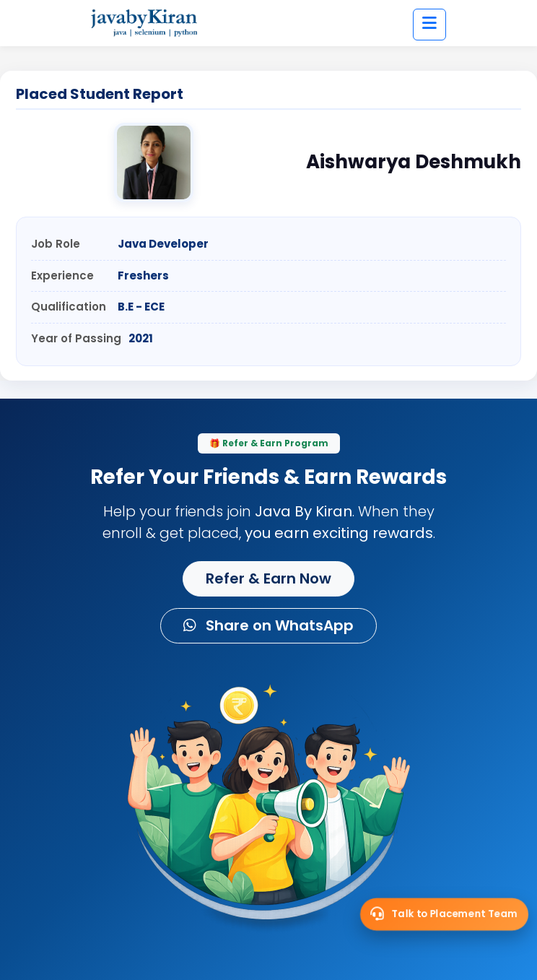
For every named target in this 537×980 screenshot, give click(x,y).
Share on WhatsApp (268, 625)
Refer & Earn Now (268, 578)
